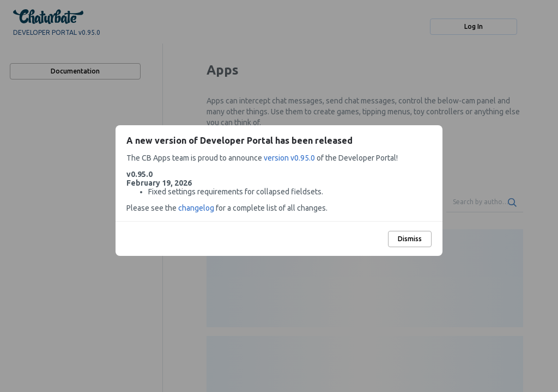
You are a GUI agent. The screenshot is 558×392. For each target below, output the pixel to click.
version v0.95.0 (289, 158)
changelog (196, 208)
